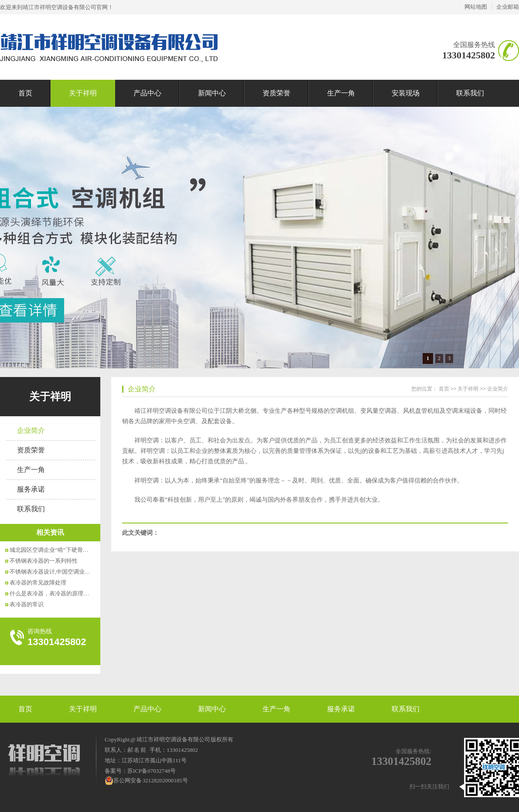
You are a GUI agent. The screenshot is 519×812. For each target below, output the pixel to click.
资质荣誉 (277, 93)
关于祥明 (83, 93)
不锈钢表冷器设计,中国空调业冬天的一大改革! (68, 572)
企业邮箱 (508, 7)
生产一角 (341, 93)
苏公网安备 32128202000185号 (146, 781)
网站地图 (476, 7)
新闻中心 (212, 93)
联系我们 (470, 93)
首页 (25, 93)
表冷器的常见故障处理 (38, 583)
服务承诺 (31, 489)
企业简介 (31, 430)
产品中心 (147, 93)
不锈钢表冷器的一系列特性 (44, 561)
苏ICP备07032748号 (152, 771)
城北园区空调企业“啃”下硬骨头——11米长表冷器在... (77, 550)
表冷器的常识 (27, 604)
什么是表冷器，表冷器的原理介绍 (52, 593)
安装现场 (406, 93)
